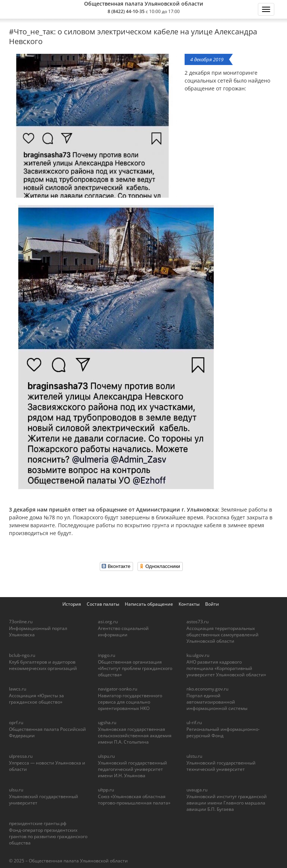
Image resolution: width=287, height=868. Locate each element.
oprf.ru (16, 722)
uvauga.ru (197, 790)
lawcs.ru (18, 689)
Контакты (189, 604)
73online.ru (21, 622)
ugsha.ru (107, 722)
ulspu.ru (106, 756)
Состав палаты (103, 604)
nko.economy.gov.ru (207, 689)
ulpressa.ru (21, 756)
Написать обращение (149, 604)
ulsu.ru (16, 790)
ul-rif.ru (194, 722)
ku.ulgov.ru (198, 655)
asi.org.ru (108, 622)
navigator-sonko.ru (118, 689)
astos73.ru (197, 622)
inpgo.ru (107, 655)
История (72, 604)
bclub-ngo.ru (22, 655)
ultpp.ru (106, 790)
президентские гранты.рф (38, 823)
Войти (212, 604)
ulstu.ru (194, 756)
